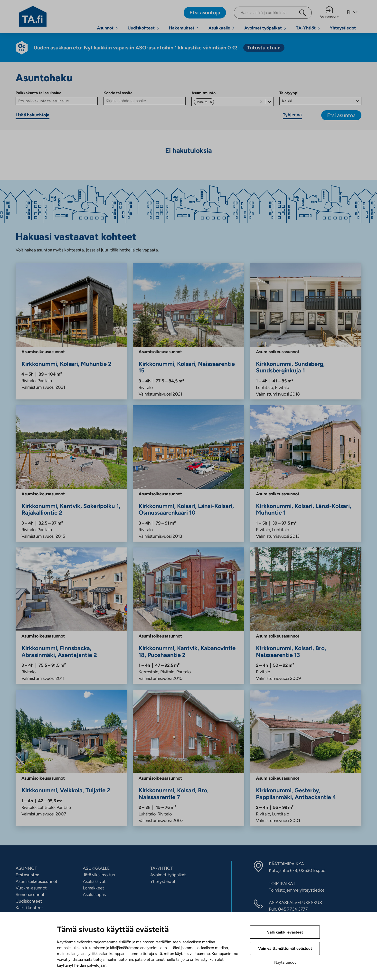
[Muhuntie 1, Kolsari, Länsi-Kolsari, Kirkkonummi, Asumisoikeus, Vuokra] (306, 473)
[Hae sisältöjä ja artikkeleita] (273, 13)
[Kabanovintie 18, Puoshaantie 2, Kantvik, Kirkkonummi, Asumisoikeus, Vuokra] (188, 616)
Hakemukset (182, 28)
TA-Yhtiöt (306, 28)
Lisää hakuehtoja (33, 115)
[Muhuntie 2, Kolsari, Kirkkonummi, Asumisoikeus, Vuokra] (71, 331)
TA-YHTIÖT (162, 868)
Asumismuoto (203, 93)
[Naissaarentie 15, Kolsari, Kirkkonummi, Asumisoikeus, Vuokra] (188, 331)
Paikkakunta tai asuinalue (38, 93)
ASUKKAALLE (96, 868)
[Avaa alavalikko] (117, 28)
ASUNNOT (26, 868)
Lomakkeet (94, 888)
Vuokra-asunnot (31, 888)
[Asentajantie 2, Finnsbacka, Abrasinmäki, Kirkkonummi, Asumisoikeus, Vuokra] (71, 616)
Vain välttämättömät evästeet (285, 948)
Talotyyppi (289, 93)
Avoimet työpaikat (263, 28)
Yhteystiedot (343, 28)
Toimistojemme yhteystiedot (297, 890)
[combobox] (215, 102)
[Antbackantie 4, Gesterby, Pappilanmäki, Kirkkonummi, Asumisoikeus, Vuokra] (306, 758)
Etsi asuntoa (341, 115)
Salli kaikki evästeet (285, 932)
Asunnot (105, 28)
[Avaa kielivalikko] (352, 13)
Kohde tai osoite (118, 93)
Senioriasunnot (30, 895)
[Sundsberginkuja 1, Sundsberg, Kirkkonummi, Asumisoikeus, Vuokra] (306, 331)
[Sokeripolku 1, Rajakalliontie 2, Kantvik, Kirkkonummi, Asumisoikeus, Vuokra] (71, 473)
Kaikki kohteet (29, 908)
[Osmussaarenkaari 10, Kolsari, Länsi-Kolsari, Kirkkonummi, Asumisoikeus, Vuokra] (188, 473)
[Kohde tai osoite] (145, 101)
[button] (211, 102)
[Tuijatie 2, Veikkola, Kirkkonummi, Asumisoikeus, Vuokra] (71, 758)
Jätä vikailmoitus (99, 875)
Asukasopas (94, 895)
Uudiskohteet (141, 28)
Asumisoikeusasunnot (37, 881)
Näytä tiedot (285, 962)
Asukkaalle (219, 28)
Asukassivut (329, 12)
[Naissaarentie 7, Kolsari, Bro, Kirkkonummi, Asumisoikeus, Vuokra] (188, 758)
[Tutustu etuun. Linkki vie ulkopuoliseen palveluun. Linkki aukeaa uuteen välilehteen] (264, 48)
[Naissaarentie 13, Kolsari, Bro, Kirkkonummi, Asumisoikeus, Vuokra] (306, 616)
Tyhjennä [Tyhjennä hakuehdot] (292, 115)
